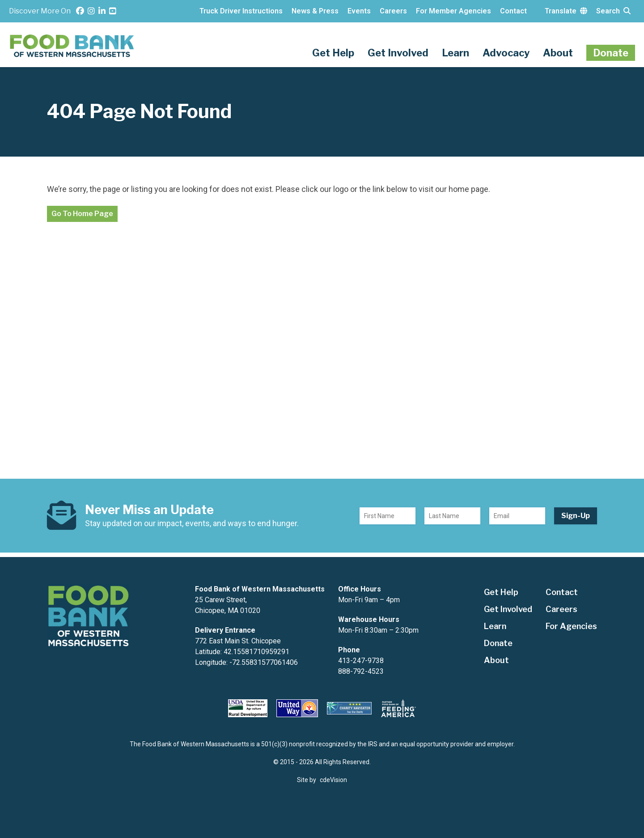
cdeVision (333, 780)
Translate (566, 11)
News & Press (315, 11)
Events (359, 11)
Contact (513, 11)
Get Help (333, 53)
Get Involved (398, 53)
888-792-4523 (361, 671)
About (558, 53)
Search (613, 11)
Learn (455, 53)
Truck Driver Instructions (241, 11)
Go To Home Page (82, 214)
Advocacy (506, 53)
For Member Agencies (453, 11)
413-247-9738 (361, 661)
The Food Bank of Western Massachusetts (73, 46)
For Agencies (571, 626)
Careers (393, 11)
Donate (611, 53)
